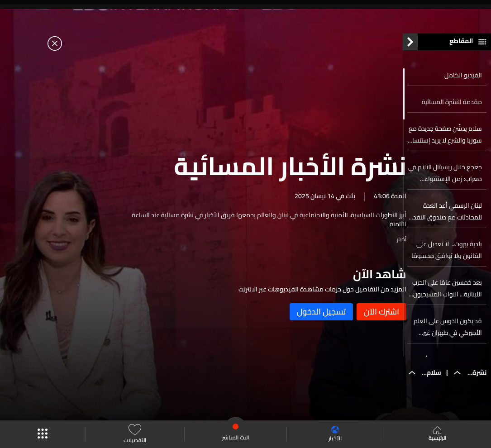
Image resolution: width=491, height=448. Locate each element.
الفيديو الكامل (463, 80)
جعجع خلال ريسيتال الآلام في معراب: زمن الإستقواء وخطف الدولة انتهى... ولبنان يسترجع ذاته (445, 178)
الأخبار (335, 434)
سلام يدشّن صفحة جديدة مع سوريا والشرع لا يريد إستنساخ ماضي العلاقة (445, 139)
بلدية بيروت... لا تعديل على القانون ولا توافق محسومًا (447, 255)
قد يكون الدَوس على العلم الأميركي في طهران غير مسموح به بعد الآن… (448, 332)
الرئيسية (437, 434)
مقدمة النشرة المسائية (452, 107)
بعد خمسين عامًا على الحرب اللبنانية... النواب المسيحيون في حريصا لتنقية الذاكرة (447, 293)
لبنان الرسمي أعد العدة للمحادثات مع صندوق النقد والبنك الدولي (448, 216)
